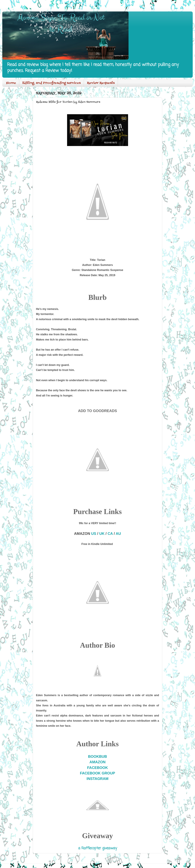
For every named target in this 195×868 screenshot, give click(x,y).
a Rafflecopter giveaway (98, 848)
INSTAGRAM (98, 779)
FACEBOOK (97, 768)
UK (102, 534)
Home (11, 83)
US (94, 534)
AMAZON (97, 762)
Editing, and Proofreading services (51, 83)
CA (110, 534)
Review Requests (101, 83)
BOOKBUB (98, 756)
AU (118, 534)
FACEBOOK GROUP (97, 773)
